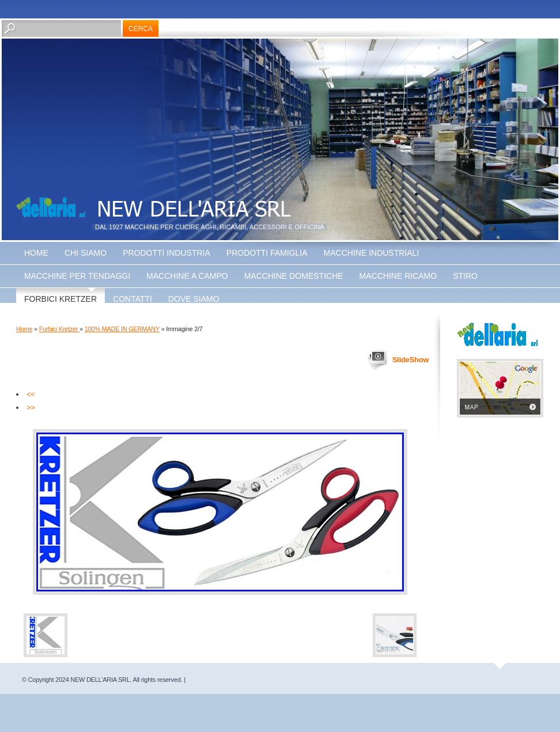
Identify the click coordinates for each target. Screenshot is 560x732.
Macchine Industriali (372, 253)
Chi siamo (86, 253)
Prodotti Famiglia (267, 253)
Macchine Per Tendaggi (77, 276)
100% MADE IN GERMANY (122, 329)
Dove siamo (194, 299)
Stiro (465, 276)
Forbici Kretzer (60, 299)
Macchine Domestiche (294, 276)
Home (36, 253)
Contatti (133, 299)
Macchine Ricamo (398, 276)
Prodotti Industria (167, 253)
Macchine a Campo (187, 276)
